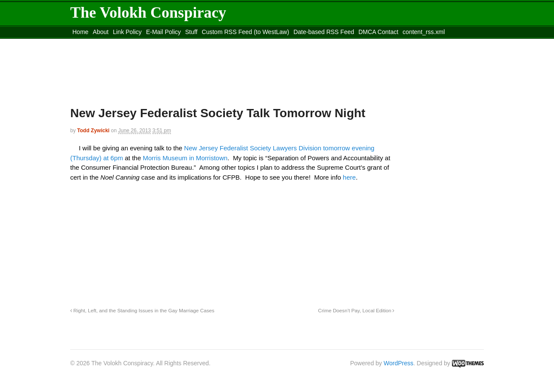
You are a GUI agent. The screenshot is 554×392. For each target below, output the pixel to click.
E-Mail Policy (163, 32)
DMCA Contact (378, 32)
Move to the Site (118, 43)
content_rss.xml (424, 32)
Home (80, 32)
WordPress (399, 363)
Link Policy (127, 32)
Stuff (191, 32)
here (349, 177)
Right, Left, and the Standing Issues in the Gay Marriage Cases (142, 310)
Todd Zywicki (93, 131)
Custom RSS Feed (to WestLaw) (245, 32)
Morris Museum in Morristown (185, 158)
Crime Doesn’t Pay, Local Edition (356, 310)
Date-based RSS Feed (324, 32)
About (101, 32)
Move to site (195, 43)
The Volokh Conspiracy (148, 12)
